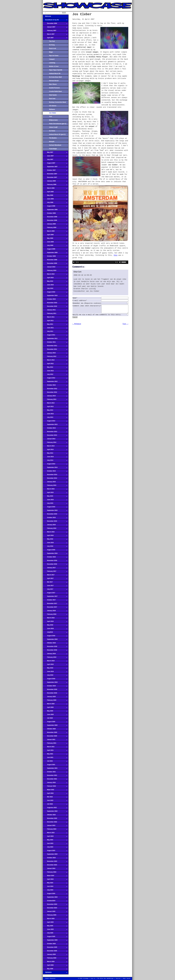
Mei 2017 (55, 583)
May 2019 (55, 669)
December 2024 (55, 908)
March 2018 (55, 618)
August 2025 (55, 937)
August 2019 (55, 679)
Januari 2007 (55, 28)
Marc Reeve (53, 84)
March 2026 (55, 962)
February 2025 (55, 916)
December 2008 (55, 221)
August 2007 (55, 164)
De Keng (52, 45)
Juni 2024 (55, 887)
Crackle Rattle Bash (55, 91)
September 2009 (55, 253)
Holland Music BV (55, 74)
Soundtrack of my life (55, 20)
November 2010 (55, 303)
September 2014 (55, 468)
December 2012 (55, 393)
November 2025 (55, 948)
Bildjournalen (53, 120)
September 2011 (55, 339)
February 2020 (55, 701)
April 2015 (55, 493)
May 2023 (55, 840)
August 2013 (55, 422)
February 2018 (55, 615)
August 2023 (55, 851)
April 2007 (55, 38)
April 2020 (55, 708)
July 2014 (55, 461)
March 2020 (55, 704)
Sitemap (86, 978)
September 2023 (55, 855)
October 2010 (55, 300)
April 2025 (55, 923)
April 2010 (55, 278)
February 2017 (55, 572)
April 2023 (55, 837)
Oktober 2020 (55, 729)
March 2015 (55, 490)
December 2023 (55, 866)
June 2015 (55, 500)
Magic (51, 52)
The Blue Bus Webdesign (105, 978)
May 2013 (55, 411)
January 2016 (55, 525)
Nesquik (52, 142)
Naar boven (127, 978)
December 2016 (55, 565)
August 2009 (55, 250)
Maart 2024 (55, 876)
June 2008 (55, 200)
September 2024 (55, 898)
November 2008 (55, 217)
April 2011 (55, 321)
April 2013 (55, 407)
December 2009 (55, 264)
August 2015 (55, 507)
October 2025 (55, 944)
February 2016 (55, 529)
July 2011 (55, 332)
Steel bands (53, 95)
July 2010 (55, 289)
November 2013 (55, 432)
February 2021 (55, 744)
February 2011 (55, 314)
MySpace (52, 109)
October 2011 (55, 343)
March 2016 (55, 533)
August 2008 (55, 207)
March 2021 (55, 747)
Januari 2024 (55, 869)
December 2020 (55, 737)
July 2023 (55, 848)
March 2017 (55, 575)
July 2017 (55, 590)
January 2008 (55, 182)
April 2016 (55, 536)
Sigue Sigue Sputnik (56, 70)
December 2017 (55, 608)
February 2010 (55, 271)
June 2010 (55, 285)
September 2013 (55, 425)
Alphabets (55, 973)
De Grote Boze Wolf (55, 77)
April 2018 (55, 622)
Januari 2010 (55, 268)
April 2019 (55, 665)
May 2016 (55, 540)
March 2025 (55, 919)
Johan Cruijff (53, 127)
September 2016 (55, 554)
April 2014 (55, 450)
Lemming (52, 63)
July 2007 (55, 160)
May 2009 (55, 239)
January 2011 (55, 311)
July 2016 (55, 547)
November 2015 (55, 515)
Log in (93, 978)
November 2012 (55, 389)
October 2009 (55, 257)
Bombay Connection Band (58, 102)
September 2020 (55, 726)
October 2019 (55, 686)
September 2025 (55, 941)
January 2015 (55, 482)
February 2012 (55, 357)
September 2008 (55, 210)
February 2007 (55, 31)
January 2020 (55, 697)
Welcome (55, 17)
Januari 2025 (55, 912)
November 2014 (55, 475)
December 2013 (55, 436)
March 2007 (55, 35)
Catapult (52, 59)
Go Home (52, 131)
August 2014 (55, 464)
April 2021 (55, 751)
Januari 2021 (55, 740)
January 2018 (55, 611)
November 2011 (55, 346)
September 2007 (55, 167)
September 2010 (55, 296)
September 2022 (55, 812)
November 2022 (55, 819)
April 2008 (55, 192)
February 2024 (55, 873)
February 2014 (55, 443)
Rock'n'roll (53, 48)
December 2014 (55, 479)
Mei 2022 (55, 797)
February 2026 (55, 959)
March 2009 (55, 232)
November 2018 (55, 647)
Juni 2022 (55, 801)
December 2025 (55, 951)
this (116, 255)
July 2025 (55, 934)
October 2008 (55, 214)
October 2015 (55, 518)
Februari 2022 (55, 787)
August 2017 (55, 593)
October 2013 (55, 429)
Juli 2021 (55, 762)
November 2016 (55, 561)
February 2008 (55, 185)
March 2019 (55, 661)
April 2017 (55, 579)
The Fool (52, 41)
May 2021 (55, 755)
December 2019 (55, 694)
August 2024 (55, 894)
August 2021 (55, 765)
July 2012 (55, 375)
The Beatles (53, 138)
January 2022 (55, 783)
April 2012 (55, 364)
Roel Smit (52, 99)
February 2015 (55, 486)
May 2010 (55, 282)
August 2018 (55, 636)
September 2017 (55, 597)
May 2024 (55, 883)
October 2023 (55, 858)
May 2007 (55, 153)
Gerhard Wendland (55, 145)
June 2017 (55, 586)
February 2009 (55, 228)
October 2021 (55, 772)
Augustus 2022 (55, 808)
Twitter (118, 978)
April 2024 (55, 880)
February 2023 (55, 830)
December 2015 (55, 522)
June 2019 (55, 672)
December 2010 (55, 307)
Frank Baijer (53, 149)
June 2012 (55, 371)
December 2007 (55, 178)
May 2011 (55, 325)
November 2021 (55, 776)
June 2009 (55, 242)
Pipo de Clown (54, 56)
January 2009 (55, 225)
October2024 (55, 901)
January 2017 (55, 568)
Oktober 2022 (55, 815)
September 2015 (55, 511)
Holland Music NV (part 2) (57, 134)
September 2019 (55, 683)
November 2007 (55, 174)
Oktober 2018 (55, 644)
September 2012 (55, 382)
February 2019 (55, 658)
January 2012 (55, 353)
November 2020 (55, 733)
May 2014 (55, 454)
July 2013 (55, 418)
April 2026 (55, 966)
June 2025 (55, 930)
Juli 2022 (55, 805)
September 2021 (55, 769)
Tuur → (125, 326)
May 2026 (55, 969)
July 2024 (55, 891)
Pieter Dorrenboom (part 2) (58, 124)
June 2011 (55, 328)
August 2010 (55, 293)
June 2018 (55, 629)
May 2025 (55, 926)
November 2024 (55, 905)
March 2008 (55, 189)
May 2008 (55, 196)
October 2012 (55, 386)
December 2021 (55, 780)
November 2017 (55, 604)
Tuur (51, 116)
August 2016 (55, 550)
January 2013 (55, 396)
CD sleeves (53, 106)
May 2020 (55, 712)
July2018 (55, 633)
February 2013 (55, 400)
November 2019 (55, 690)
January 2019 (55, 654)
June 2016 (55, 543)
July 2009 (55, 246)
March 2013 (55, 404)
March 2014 (55, 447)
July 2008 (55, 203)
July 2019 (55, 676)
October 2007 (55, 171)
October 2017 (55, 601)
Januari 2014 (55, 439)
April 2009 (55, 235)
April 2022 (55, 794)
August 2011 (55, 336)
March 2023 (55, 833)
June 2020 (55, 715)
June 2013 (55, 414)
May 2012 (55, 368)
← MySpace (77, 326)
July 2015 (55, 504)
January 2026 (55, 955)
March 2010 (55, 275)
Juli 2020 (55, 719)
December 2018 (55, 651)
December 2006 (55, 24)
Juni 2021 (55, 758)
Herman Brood (54, 81)
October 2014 (55, 472)
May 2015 (55, 497)
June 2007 (55, 157)
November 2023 (55, 862)
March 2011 (55, 318)
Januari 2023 (55, 826)
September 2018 (55, 640)
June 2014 (55, 457)
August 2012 (55, 379)
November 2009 (55, 260)
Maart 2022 (55, 790)
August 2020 (55, 722)
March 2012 (55, 361)
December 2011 (55, 350)
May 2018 (55, 626)
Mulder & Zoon (54, 66)
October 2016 (55, 558)
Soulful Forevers (54, 88)
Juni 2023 (55, 844)
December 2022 (55, 823)
